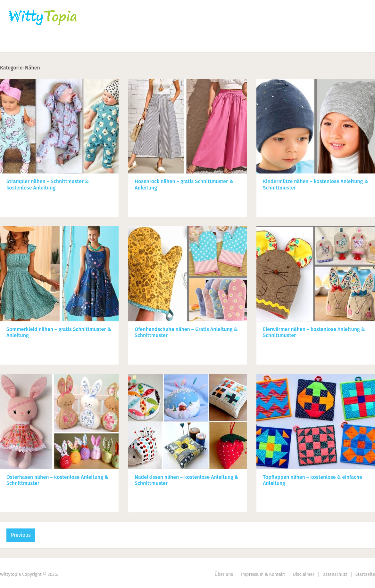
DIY (197, 43)
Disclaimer (304, 574)
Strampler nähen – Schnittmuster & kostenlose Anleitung (48, 184)
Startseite (365, 574)
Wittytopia (10, 574)
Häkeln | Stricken (63, 43)
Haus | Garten (153, 43)
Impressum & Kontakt (263, 574)
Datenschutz (335, 574)
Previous (21, 535)
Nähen (110, 43)
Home (17, 43)
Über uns (224, 574)
